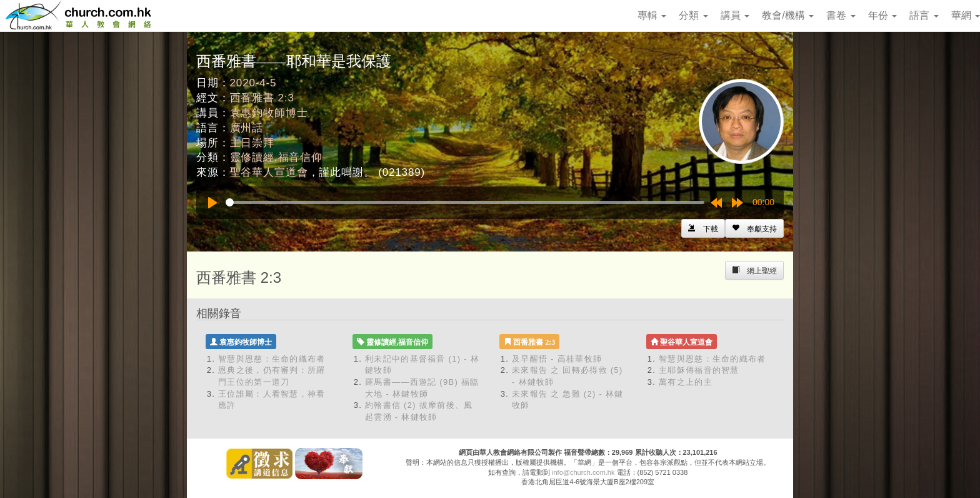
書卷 (841, 15)
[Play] (212, 203)
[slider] (465, 202)
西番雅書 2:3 (262, 98)
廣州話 (247, 128)
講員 (735, 15)
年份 (882, 15)
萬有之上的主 (686, 382)
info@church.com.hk (583, 472)
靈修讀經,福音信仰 (276, 157)
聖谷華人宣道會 (269, 172)
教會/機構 (788, 15)
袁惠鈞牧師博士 (269, 113)
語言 (924, 15)
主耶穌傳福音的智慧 (699, 370)
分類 (693, 15)
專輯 (652, 15)
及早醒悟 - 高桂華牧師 (557, 359)
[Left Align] (754, 228)
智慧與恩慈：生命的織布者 (272, 359)
